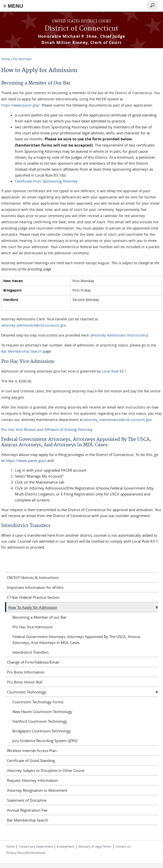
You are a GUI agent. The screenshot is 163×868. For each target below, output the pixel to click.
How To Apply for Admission (33, 607)
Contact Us (123, 846)
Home (5, 59)
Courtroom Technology (27, 692)
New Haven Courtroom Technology (42, 712)
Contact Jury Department (36, 846)
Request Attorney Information (32, 780)
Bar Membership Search (21, 351)
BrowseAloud (36, 853)
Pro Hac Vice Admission (33, 627)
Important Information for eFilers (35, 587)
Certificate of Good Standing (31, 760)
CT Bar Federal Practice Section (33, 597)
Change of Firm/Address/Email (33, 662)
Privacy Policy (16, 853)
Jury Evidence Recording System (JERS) (45, 741)
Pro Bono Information (26, 672)
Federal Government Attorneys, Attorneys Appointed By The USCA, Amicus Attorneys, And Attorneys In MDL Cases (76, 640)
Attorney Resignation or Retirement (37, 790)
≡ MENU (13, 6)
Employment (65, 846)
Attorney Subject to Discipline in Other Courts (46, 770)
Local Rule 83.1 (114, 371)
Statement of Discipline (27, 800)
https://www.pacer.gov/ (20, 105)
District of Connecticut (81, 29)
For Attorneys (22, 59)
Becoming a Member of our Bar (39, 617)
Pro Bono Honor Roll (25, 682)
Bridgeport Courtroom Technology (42, 731)
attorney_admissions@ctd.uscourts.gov (33, 325)
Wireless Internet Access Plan (32, 751)
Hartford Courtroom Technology (40, 721)
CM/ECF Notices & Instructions (33, 577)
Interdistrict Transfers (31, 652)
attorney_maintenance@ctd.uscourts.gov (118, 420)
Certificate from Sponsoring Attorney (46, 181)
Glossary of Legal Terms (95, 846)
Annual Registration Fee (27, 810)
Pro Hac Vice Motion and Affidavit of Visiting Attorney (47, 429)
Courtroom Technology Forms (38, 702)
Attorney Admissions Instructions (119, 335)
